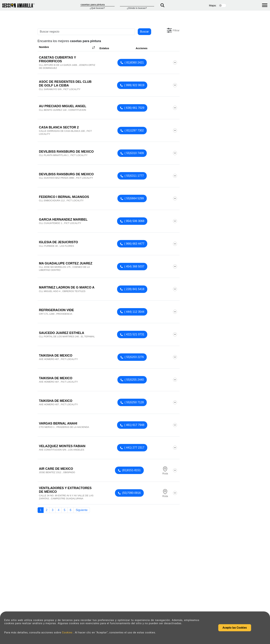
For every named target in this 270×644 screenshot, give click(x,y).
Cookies (68, 633)
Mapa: (213, 5)
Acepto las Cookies (235, 628)
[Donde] (137, 5)
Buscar (144, 32)
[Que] (97, 5)
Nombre (67, 48)
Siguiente (82, 510)
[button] (173, 30)
